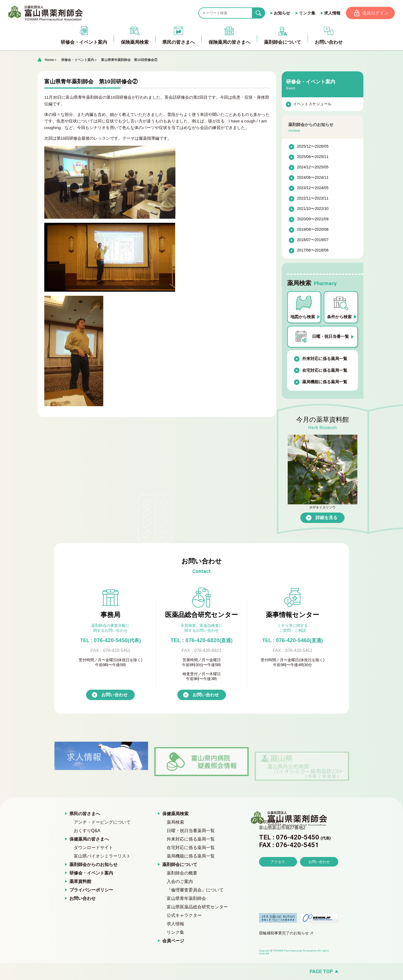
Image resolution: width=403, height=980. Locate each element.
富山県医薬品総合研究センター (197, 907)
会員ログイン (375, 13)
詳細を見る (326, 518)
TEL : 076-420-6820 (202, 640)
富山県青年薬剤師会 (186, 899)
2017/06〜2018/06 (313, 251)
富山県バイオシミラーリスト (102, 856)
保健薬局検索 (175, 814)
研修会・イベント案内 (78, 60)
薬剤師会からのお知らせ (93, 865)
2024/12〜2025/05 (313, 168)
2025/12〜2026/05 (313, 147)
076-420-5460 (293, 640)
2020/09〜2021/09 (313, 220)
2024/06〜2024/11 (313, 178)
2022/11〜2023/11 (313, 199)
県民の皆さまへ (85, 814)
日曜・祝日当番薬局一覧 (191, 831)
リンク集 (307, 13)
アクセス (278, 878)
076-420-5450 (110, 640)
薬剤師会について (180, 865)
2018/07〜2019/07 (313, 240)
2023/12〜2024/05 (313, 188)
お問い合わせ (114, 695)
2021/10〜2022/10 (313, 209)
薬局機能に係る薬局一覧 (325, 382)
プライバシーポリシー (91, 890)
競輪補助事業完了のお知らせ (284, 933)
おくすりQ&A (87, 831)
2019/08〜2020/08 (313, 230)
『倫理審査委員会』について (195, 890)
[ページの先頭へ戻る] (202, 972)
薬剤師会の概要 (182, 873)
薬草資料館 (80, 882)
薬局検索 (175, 822)
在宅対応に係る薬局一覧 (325, 371)
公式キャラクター (184, 916)
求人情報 (332, 13)
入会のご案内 (180, 882)
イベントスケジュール (312, 104)
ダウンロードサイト (93, 848)
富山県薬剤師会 (46, 13)
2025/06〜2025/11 (313, 157)
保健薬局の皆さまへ (89, 839)
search (262, 13)
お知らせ (281, 13)
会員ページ (173, 941)
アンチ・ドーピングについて (102, 822)
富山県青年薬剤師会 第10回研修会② (129, 60)
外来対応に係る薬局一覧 (325, 359)
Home (49, 60)
